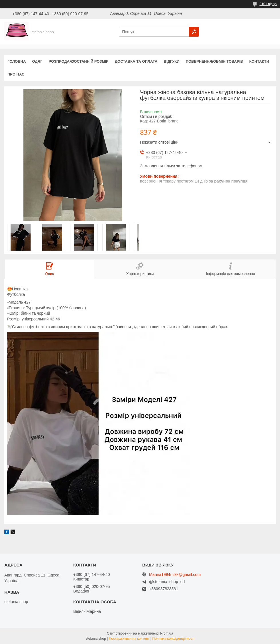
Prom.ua (167, 633)
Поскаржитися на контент (129, 639)
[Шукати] (194, 32)
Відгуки (172, 61)
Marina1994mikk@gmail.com (175, 575)
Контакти (259, 61)
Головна (17, 61)
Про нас (16, 74)
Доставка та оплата (136, 61)
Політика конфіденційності (173, 639)
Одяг (37, 61)
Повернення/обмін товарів (214, 61)
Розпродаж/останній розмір (78, 61)
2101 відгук (268, 4)
